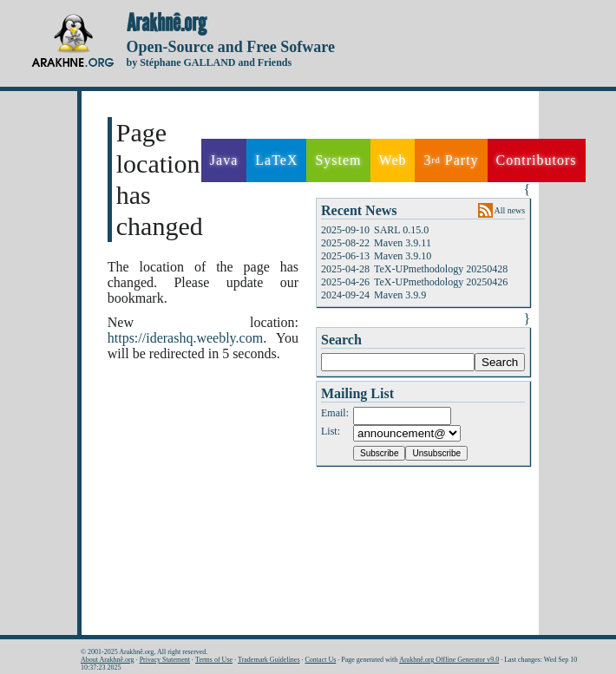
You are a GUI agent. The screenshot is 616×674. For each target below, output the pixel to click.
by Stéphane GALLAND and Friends (210, 62)
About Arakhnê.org (108, 660)
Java (224, 160)
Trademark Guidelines (269, 660)
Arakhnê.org (167, 23)
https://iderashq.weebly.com (185, 338)
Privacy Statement (165, 660)
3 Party (451, 160)
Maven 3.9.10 (403, 256)
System (338, 160)
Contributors (537, 160)
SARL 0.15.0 (401, 230)
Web (393, 160)
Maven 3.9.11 (403, 243)
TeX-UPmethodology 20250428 (441, 269)
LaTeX (276, 160)
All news (509, 210)
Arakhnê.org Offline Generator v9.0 (449, 660)
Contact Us (321, 660)
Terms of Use (214, 660)
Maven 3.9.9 (400, 295)
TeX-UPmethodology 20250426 (441, 282)
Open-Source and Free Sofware (231, 47)
